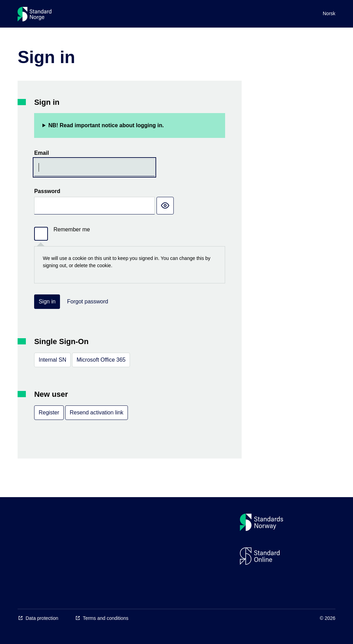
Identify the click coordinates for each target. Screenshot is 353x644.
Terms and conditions (105, 618)
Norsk (329, 13)
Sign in (47, 301)
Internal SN (52, 360)
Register (49, 412)
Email (42, 153)
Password (47, 191)
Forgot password (88, 301)
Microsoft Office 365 (101, 360)
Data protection (42, 618)
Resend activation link (97, 412)
